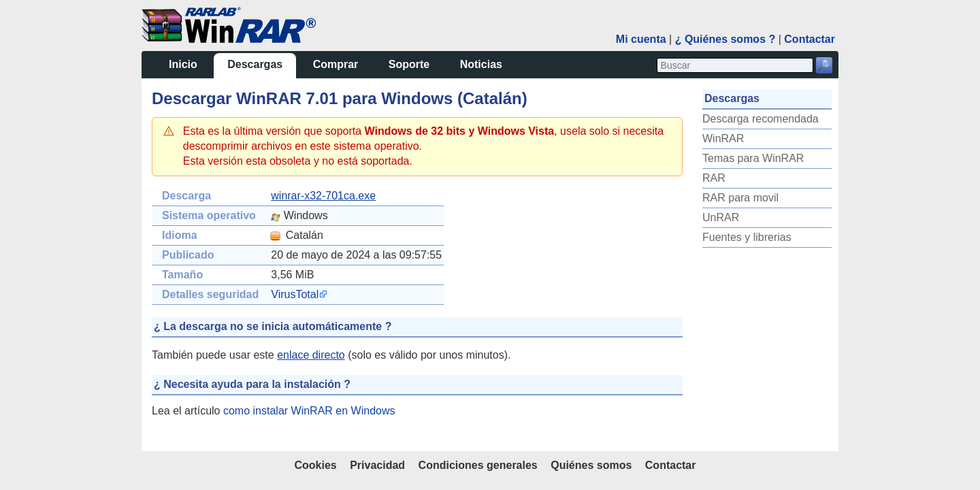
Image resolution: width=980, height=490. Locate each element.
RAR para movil (740, 198)
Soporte (409, 64)
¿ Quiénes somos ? (725, 39)
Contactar (810, 39)
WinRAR (723, 138)
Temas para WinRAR (753, 158)
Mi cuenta (641, 39)
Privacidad (377, 465)
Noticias (481, 64)
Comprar (336, 64)
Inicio (183, 64)
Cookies (315, 465)
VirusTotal (295, 294)
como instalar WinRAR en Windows (309, 411)
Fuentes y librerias (747, 237)
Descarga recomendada (761, 119)
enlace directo (311, 355)
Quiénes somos (591, 465)
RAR (714, 178)
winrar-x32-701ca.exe (323, 196)
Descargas (255, 64)
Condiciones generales (478, 465)
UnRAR (721, 217)
